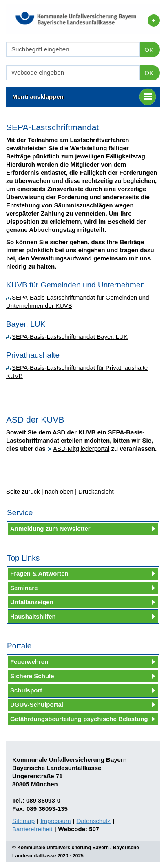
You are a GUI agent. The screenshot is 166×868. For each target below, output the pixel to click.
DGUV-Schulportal (37, 704)
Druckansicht (96, 491)
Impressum (55, 821)
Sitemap (23, 821)
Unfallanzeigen (32, 602)
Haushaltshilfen (33, 616)
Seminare (24, 588)
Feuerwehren (29, 662)
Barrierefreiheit (32, 829)
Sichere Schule (32, 676)
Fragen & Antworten (39, 573)
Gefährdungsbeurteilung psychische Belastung (79, 719)
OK (149, 50)
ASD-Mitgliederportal (78, 448)
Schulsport (26, 690)
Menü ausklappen (84, 97)
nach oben (59, 491)
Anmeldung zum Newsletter (50, 529)
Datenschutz (94, 821)
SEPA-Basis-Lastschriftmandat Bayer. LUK (67, 337)
